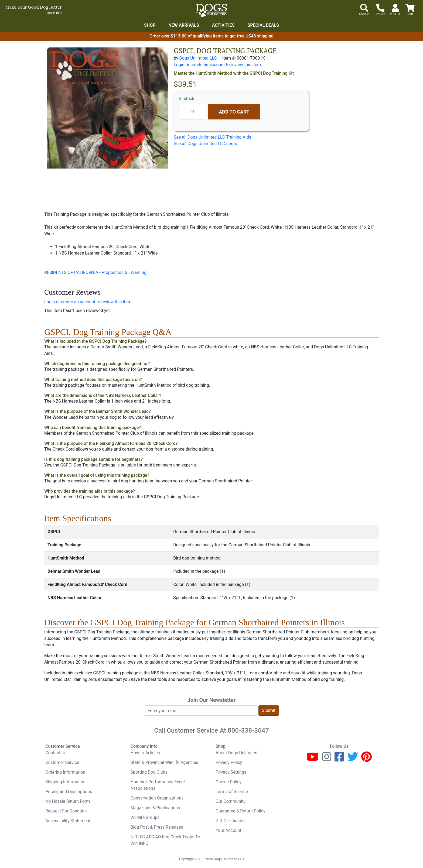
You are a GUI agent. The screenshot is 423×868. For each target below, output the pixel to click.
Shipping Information (65, 782)
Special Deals (263, 25)
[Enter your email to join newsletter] (201, 711)
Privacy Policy (229, 762)
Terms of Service (232, 792)
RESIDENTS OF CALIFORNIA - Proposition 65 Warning (95, 272)
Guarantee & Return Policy (241, 811)
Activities (223, 25)
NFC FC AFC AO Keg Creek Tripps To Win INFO (166, 840)
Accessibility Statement (68, 821)
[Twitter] (353, 759)
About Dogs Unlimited (236, 753)
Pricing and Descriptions (69, 792)
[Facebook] (339, 759)
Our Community (231, 801)
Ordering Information (65, 772)
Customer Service (62, 762)
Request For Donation (66, 811)
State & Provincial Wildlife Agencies (164, 762)
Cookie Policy (228, 782)
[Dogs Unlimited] (211, 11)
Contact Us (56, 753)
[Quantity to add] (193, 112)
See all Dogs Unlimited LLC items (205, 144)
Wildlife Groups (145, 817)
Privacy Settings (231, 772)
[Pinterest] (366, 759)
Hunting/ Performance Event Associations (158, 785)
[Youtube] (313, 759)
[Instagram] (327, 759)
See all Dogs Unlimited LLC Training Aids (212, 137)
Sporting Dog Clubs (149, 772)
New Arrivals (184, 25)
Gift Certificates (231, 821)
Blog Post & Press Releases (157, 827)
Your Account (228, 830)
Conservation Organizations (157, 798)
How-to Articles (145, 753)
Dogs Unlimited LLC (198, 58)
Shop (150, 25)
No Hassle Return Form (68, 801)
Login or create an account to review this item (88, 302)
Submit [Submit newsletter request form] (269, 710)
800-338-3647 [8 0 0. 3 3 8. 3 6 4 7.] (248, 730)
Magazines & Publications (155, 808)
